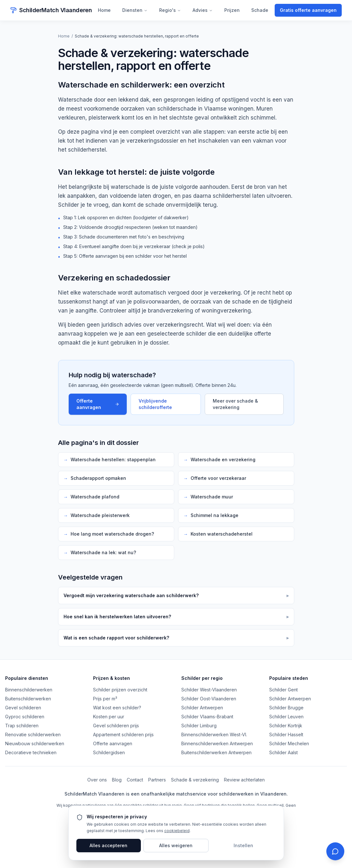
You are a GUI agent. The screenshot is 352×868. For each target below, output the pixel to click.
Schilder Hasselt (286, 734)
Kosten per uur (109, 717)
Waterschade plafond (91, 497)
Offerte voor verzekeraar (215, 478)
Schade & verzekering (195, 780)
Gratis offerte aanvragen (308, 10)
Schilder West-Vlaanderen (209, 690)
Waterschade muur (208, 497)
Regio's (170, 10)
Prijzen (232, 10)
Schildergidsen (109, 752)
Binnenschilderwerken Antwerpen (217, 743)
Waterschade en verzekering (219, 460)
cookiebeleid (177, 831)
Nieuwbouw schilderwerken (35, 743)
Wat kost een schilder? (117, 708)
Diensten (135, 10)
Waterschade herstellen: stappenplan (110, 460)
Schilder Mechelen (289, 743)
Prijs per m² (105, 699)
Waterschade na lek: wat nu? (100, 553)
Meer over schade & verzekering (235, 404)
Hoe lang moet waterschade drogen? (109, 534)
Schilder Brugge (286, 708)
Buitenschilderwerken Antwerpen (216, 752)
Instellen (243, 845)
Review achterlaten (244, 780)
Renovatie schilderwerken (33, 734)
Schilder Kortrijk (286, 726)
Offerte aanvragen (98, 404)
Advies (203, 10)
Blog (117, 780)
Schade (260, 10)
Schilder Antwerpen (202, 708)
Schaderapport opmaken (95, 478)
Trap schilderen (22, 726)
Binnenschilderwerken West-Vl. (214, 734)
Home (104, 10)
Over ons (97, 780)
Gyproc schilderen (25, 717)
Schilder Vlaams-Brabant (207, 717)
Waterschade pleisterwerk (97, 515)
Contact (135, 780)
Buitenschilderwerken (28, 699)
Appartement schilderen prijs (123, 734)
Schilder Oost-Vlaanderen (209, 699)
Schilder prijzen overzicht (120, 690)
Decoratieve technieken (31, 752)
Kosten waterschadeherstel (218, 534)
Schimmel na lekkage (211, 515)
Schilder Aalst (283, 752)
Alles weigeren (176, 845)
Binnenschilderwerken (29, 690)
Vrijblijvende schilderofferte (155, 404)
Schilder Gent (283, 690)
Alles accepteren (108, 845)
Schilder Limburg (199, 726)
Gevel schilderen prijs (116, 726)
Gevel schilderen (23, 708)
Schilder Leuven (286, 717)
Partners (157, 780)
